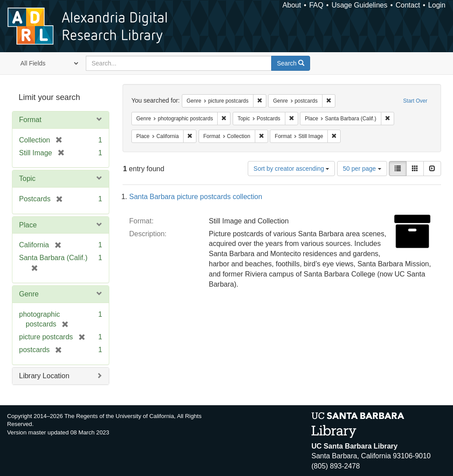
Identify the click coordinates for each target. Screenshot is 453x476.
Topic (27, 178)
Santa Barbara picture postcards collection (196, 197)
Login (437, 5)
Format (30, 120)
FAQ (316, 5)
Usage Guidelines (359, 5)
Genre (29, 294)
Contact (408, 5)
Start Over (415, 101)
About (292, 5)
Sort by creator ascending (291, 169)
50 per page (362, 169)
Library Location (44, 376)
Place (28, 225)
